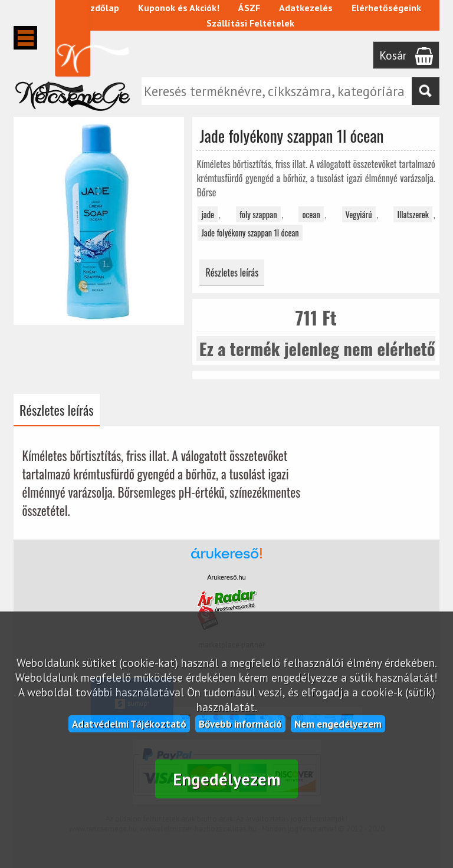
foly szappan (258, 214)
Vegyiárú (359, 214)
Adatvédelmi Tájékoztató (129, 724)
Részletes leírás (232, 272)
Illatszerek (413, 214)
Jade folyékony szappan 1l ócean (250, 233)
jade (208, 214)
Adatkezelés (306, 8)
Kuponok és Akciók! (179, 8)
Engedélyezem (227, 779)
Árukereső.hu (226, 577)
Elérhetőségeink (386, 8)
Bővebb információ (240, 724)
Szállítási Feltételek (250, 23)
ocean (311, 214)
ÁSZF (249, 8)
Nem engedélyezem (338, 724)
